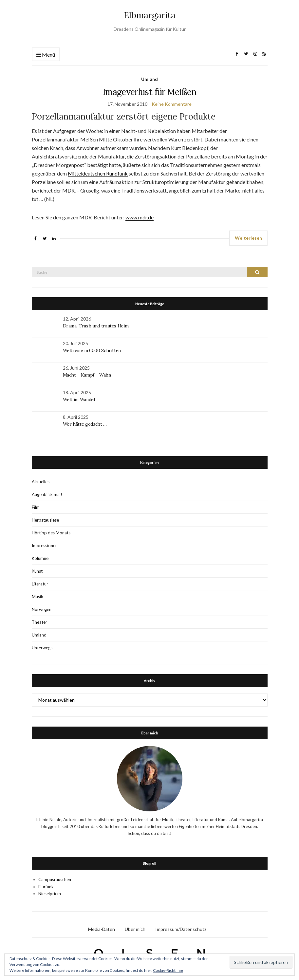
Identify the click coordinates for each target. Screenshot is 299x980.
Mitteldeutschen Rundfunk (98, 173)
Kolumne (40, 558)
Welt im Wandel (80, 399)
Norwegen (42, 609)
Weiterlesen (248, 238)
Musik (37, 597)
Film (36, 507)
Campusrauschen (55, 879)
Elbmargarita (150, 15)
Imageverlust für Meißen (149, 92)
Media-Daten (102, 929)
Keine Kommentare (172, 104)
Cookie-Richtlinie (168, 970)
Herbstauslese (45, 520)
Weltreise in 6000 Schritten (92, 350)
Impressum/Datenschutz (181, 929)
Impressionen (45, 545)
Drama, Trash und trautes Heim (96, 326)
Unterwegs (42, 648)
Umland (149, 79)
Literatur (40, 584)
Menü (46, 55)
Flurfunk (46, 887)
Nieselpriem (50, 894)
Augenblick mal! (47, 494)
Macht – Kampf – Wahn (87, 375)
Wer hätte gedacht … (85, 424)
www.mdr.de (140, 217)
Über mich (135, 929)
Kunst (37, 571)
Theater (39, 622)
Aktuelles (41, 482)
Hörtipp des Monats (51, 533)
